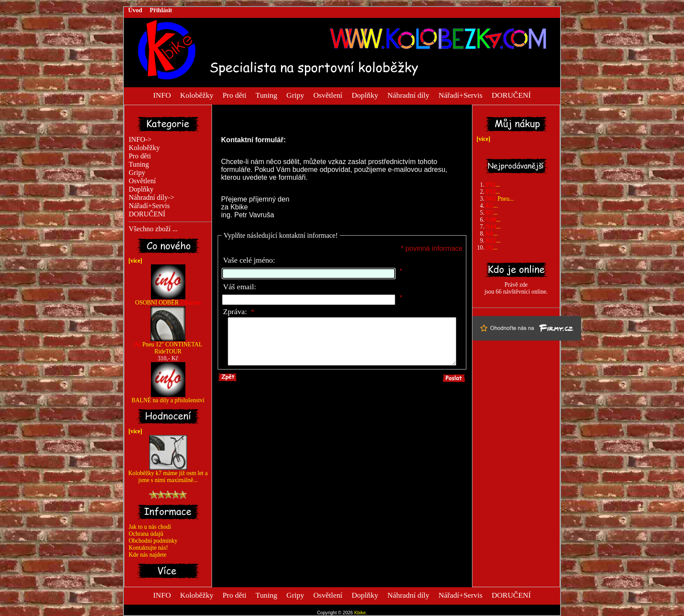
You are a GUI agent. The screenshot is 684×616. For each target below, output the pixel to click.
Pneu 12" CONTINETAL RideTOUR (168, 345)
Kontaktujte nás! (148, 548)
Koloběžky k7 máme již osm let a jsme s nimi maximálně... (168, 474)
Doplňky (365, 95)
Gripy (296, 95)
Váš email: (239, 287)
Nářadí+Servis (460, 95)
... (493, 185)
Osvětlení (328, 95)
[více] (134, 261)
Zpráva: (239, 311)
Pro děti (234, 95)
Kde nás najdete (148, 555)
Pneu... (500, 199)
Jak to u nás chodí (150, 527)
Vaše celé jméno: (249, 260)
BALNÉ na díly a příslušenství (168, 398)
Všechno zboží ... (153, 229)
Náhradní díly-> (151, 198)
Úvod (135, 10)
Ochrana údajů (146, 534)
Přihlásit (161, 10)
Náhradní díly (408, 95)
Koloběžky (197, 95)
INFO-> (140, 140)
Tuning (267, 95)
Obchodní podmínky (153, 541)
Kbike (360, 613)
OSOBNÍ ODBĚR (168, 300)
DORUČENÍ (511, 95)
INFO (162, 95)
